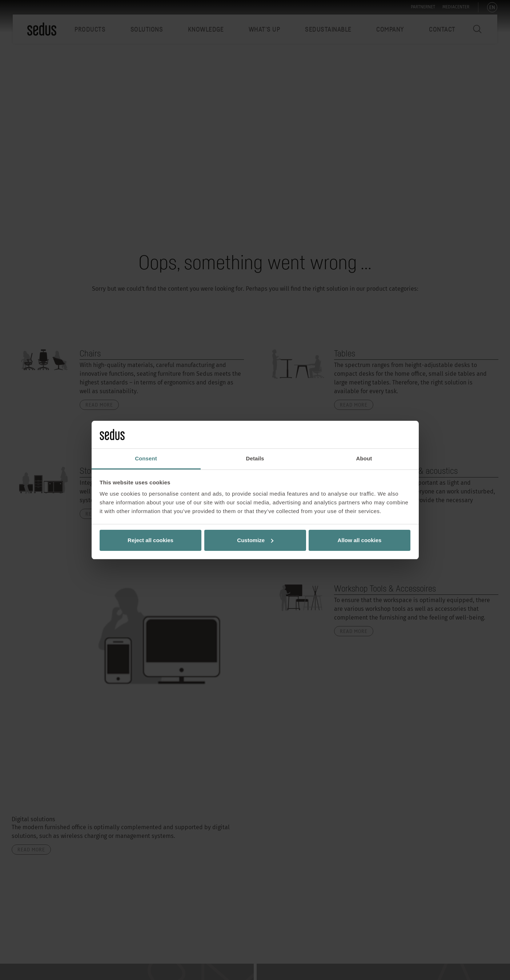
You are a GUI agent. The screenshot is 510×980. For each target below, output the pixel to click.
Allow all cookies (360, 540)
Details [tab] (255, 458)
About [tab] (364, 458)
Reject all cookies (150, 540)
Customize (255, 540)
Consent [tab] (146, 458)
